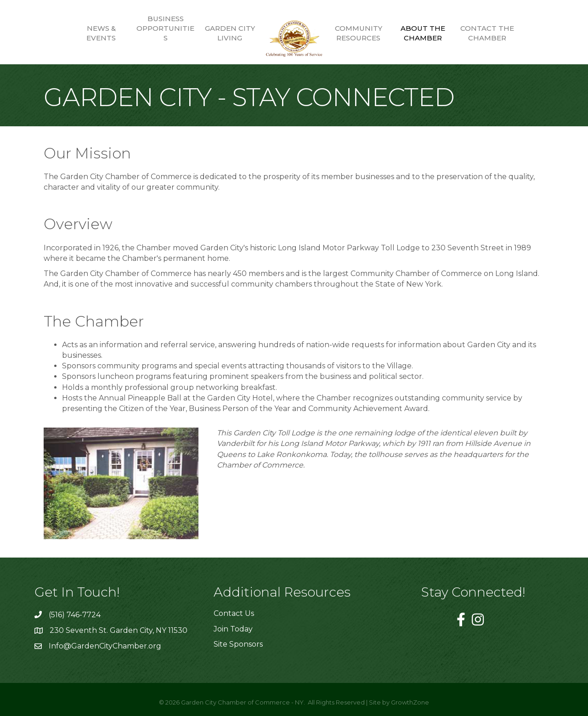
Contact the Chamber (487, 33)
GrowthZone (410, 702)
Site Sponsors (238, 644)
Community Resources (359, 33)
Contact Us (234, 613)
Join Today (233, 629)
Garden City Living (230, 33)
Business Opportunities (165, 28)
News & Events (101, 33)
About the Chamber (423, 33)
